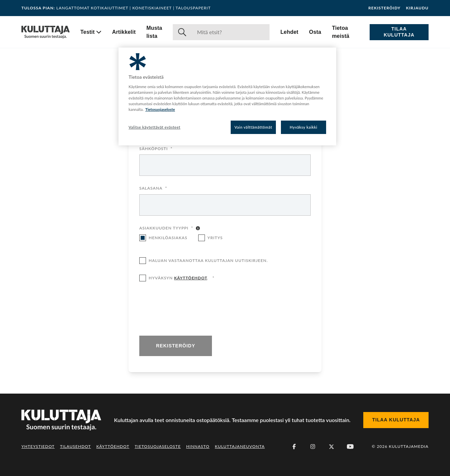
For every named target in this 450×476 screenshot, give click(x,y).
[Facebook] (294, 447)
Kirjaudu (417, 8)
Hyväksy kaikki (304, 127)
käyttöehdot (191, 278)
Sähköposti (156, 149)
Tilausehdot (75, 446)
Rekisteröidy (384, 8)
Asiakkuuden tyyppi (166, 228)
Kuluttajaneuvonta (240, 446)
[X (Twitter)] (331, 447)
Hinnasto (198, 446)
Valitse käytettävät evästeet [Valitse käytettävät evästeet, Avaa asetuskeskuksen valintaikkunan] (155, 127)
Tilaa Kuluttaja (399, 32)
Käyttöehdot (113, 446)
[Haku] (231, 32)
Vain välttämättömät (253, 127)
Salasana (153, 188)
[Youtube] (350, 447)
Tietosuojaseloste (158, 446)
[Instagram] (313, 447)
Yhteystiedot (38, 446)
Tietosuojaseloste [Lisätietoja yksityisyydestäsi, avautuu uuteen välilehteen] (160, 109)
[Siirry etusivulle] (46, 32)
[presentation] (190, 309)
